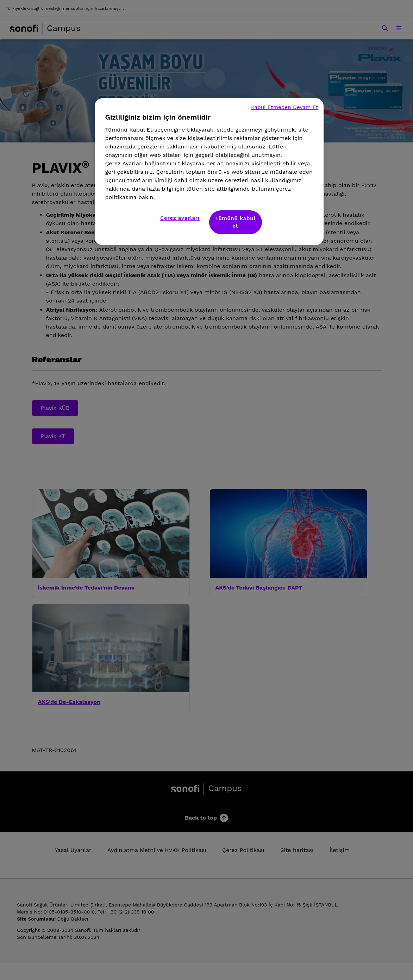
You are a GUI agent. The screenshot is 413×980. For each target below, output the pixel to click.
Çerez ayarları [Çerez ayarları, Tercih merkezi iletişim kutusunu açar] (180, 218)
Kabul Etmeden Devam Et (285, 107)
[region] (209, 172)
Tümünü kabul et (235, 222)
